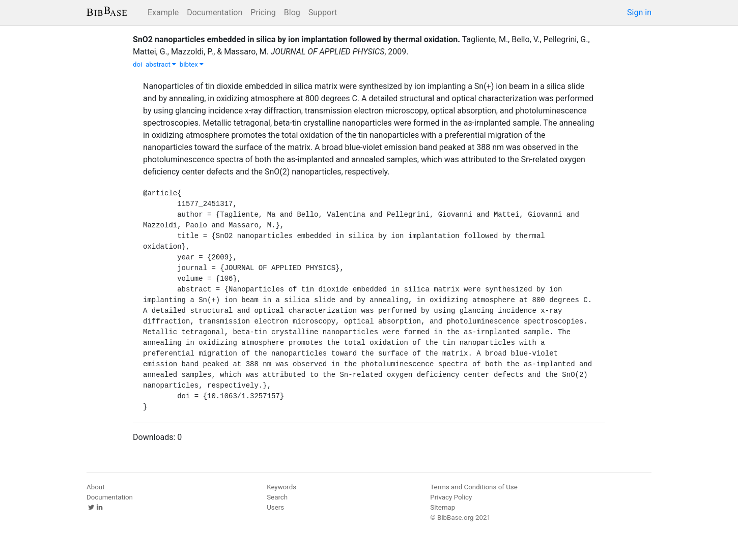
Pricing (263, 12)
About (96, 487)
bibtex (192, 64)
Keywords (281, 487)
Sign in (639, 12)
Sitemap (443, 507)
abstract (161, 64)
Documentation (215, 12)
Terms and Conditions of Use (474, 487)
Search (277, 497)
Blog (292, 12)
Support (323, 12)
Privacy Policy (451, 497)
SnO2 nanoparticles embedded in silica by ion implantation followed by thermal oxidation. (296, 39)
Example (163, 12)
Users (275, 507)
